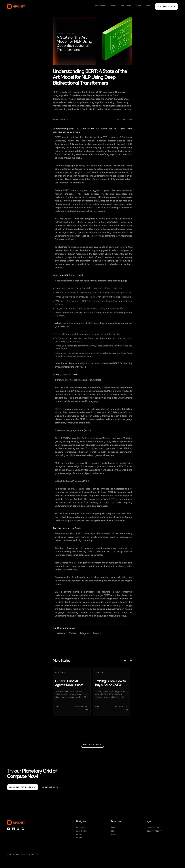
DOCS (113, 831)
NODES (114, 834)
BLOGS (79, 837)
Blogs (138, 6)
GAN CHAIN (81, 831)
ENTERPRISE (82, 828)
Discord (97, 634)
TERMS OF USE (153, 828)
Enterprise (101, 6)
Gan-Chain (126, 6)
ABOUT (79, 834)
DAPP (113, 828)
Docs (148, 6)
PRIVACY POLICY (154, 831)
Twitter (73, 634)
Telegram (85, 634)
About (114, 6)
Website (61, 634)
